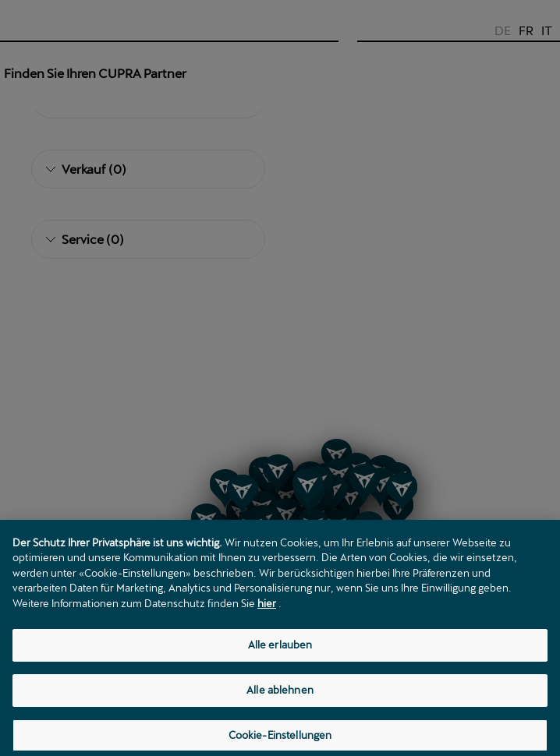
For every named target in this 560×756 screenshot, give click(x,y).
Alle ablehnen (280, 712)
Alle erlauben (280, 667)
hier (267, 625)
